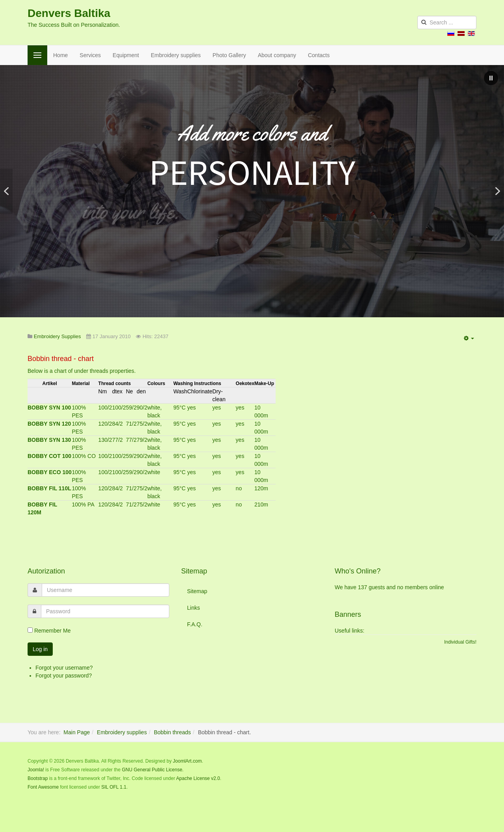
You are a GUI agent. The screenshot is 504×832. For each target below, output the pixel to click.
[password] (105, 611)
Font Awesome (43, 787)
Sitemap (197, 591)
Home (60, 55)
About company (277, 55)
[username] (106, 590)
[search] (447, 22)
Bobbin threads (172, 732)
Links (194, 608)
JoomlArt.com (187, 761)
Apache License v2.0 (198, 778)
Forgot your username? (64, 668)
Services (90, 55)
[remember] (30, 630)
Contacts (319, 55)
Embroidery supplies (176, 55)
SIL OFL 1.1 (114, 787)
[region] (252, 191)
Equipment (126, 55)
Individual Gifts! (460, 642)
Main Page (77, 732)
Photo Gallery (229, 55)
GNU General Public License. (153, 770)
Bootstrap (38, 778)
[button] (491, 78)
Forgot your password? (64, 676)
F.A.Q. (195, 624)
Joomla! (36, 770)
